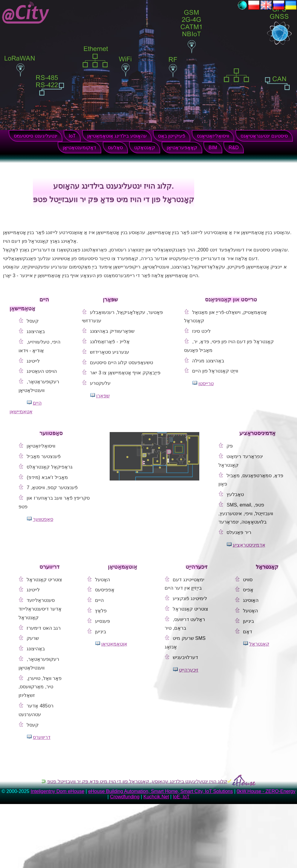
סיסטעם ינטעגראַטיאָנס (264, 136)
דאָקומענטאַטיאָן (79, 148)
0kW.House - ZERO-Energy (266, 791)
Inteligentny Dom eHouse (57, 791)
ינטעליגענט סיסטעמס (35, 136)
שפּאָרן (103, 396)
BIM (213, 148)
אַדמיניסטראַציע (249, 545)
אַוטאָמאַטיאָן (114, 644)
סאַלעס (115, 148)
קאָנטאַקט (145, 148)
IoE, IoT (181, 797)
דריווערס (42, 737)
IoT (72, 136)
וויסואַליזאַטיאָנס (213, 136)
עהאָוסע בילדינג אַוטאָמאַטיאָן (117, 136)
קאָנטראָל (259, 644)
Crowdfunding (125, 797)
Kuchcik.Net (156, 797)
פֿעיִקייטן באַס (172, 136)
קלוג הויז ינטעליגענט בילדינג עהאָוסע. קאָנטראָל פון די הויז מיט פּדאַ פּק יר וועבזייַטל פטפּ (137, 781)
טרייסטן (206, 383)
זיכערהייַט (189, 670)
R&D (234, 148)
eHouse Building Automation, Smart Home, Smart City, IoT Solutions (160, 791)
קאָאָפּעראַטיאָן (182, 148)
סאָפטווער (43, 519)
